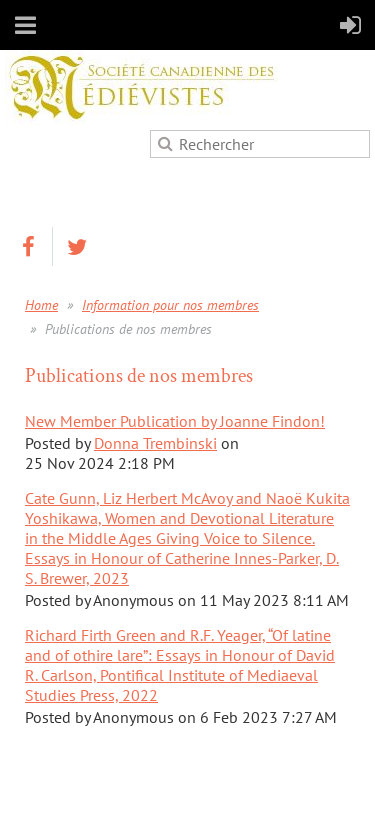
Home (41, 305)
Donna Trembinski (155, 443)
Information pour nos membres (170, 305)
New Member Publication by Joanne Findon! (175, 421)
